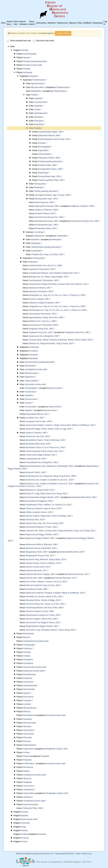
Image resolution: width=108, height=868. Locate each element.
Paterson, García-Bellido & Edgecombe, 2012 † (54, 273)
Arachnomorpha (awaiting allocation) (40, 362)
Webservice (63, 23)
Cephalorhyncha (36, 641)
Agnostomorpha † (38, 84)
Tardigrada (27, 782)
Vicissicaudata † (39, 258)
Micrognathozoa (30, 708)
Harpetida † (39, 106)
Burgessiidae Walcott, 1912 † (38, 414)
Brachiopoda (28, 634)
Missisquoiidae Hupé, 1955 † (47, 199)
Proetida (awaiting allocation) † (50, 162)
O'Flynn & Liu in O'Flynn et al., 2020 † (46, 447)
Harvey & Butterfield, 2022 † (41, 548)
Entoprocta (28, 678)
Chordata (27, 652)
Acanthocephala (30, 54)
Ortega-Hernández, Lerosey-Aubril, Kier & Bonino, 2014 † (59, 284)
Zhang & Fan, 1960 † (50, 217)
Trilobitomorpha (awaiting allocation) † (46, 247)
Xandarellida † (63, 236)
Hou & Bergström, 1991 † (42, 462)
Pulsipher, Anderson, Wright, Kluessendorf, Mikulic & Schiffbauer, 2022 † (61, 425)
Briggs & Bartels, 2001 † (41, 455)
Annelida (27, 69)
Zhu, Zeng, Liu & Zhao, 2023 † (48, 254)
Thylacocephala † (32, 381)
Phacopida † (39, 121)
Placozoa (27, 741)
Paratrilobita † (37, 91)
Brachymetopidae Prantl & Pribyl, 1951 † (54, 139)
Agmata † (27, 58)
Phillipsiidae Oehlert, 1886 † (49, 158)
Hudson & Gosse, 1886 (39, 611)
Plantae (24, 830)
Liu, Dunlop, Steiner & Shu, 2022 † (45, 597)
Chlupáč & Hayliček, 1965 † (45, 303)
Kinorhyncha (28, 697)
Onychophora (29, 730)
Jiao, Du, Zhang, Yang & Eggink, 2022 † (49, 277)
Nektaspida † (57, 239)
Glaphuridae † (44, 150)
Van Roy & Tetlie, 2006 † (45, 608)
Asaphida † (39, 98)
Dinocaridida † (31, 366)
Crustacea (34, 351)
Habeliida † (29, 395)
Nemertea (27, 726)
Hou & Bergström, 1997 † (44, 336)
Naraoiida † (36, 239)
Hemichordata (29, 689)
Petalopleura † (40, 236)
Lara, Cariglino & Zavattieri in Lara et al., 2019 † (50, 480)
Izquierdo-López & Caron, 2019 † (44, 509)
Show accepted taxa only (19, 41)
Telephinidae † (44, 173)
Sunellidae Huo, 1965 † (35, 418)
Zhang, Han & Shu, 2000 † (47, 317)
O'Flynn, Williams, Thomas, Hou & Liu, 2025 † (47, 582)
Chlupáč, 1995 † (39, 299)
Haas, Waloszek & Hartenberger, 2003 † (50, 466)
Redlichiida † (39, 188)
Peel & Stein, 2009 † (39, 421)
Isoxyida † (29, 403)
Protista (24, 834)
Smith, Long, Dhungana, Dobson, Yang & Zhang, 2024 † (51, 630)
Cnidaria (27, 656)
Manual (73, 23)
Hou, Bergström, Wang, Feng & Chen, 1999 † (51, 476)
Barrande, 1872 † (37, 571)
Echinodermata (29, 674)
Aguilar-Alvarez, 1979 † (39, 512)
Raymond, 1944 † (45, 202)
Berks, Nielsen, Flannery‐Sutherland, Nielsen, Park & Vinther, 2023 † (61, 340)
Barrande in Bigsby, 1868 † (41, 574)
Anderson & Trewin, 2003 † (42, 527)
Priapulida (45, 756)
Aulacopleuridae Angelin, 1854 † (51, 132)
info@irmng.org (87, 854)
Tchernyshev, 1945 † (44, 280)
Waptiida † (29, 410)
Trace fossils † (29, 786)
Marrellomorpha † (32, 373)
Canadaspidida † (32, 388)
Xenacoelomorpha (31, 804)
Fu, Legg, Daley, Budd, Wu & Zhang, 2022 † (47, 494)
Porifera (26, 752)
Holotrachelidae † (45, 154)
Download (97, 23)
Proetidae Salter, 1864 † (48, 165)
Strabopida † (33, 262)
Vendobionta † (29, 790)
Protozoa (42, 834)
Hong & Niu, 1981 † (42, 329)
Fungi (24, 827)
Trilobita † (35, 95)
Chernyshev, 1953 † (41, 291)
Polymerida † (39, 124)
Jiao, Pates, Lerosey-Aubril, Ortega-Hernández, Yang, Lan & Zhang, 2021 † (61, 531)
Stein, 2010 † (36, 520)
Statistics (52, 23)
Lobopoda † (28, 700)
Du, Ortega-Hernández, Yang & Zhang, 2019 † (52, 343)
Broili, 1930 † (38, 444)
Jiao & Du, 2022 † (38, 436)
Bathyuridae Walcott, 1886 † (49, 136)
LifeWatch (87, 23)
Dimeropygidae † (45, 147)
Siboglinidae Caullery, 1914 (56, 749)
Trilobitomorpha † (39, 80)
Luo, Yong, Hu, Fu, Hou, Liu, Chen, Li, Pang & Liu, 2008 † (57, 295)
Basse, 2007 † (46, 228)
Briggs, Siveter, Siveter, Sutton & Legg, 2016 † (49, 429)
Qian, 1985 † (47, 225)
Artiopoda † (34, 76)
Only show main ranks (43, 41)
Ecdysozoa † (34, 671)
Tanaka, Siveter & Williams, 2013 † (44, 563)
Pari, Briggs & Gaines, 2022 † (43, 623)
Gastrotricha (28, 682)
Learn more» (87, 862)
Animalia (25, 50)
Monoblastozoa (29, 715)
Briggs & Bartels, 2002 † (42, 535)
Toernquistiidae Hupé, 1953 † (50, 176)
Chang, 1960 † (47, 221)
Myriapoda (34, 358)
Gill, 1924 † (36, 459)
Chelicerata (34, 347)
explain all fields (63, 33)
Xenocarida (35, 384)
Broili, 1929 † (37, 552)
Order (31, 128)
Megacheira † (30, 377)
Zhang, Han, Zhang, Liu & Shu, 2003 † (46, 604)
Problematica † (29, 764)
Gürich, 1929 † (36, 472)
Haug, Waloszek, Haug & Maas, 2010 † (46, 559)
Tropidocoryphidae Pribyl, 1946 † (51, 180)
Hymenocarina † (56, 388)
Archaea (25, 812)
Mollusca (27, 712)
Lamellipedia (36, 369)
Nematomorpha (30, 723)
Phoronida (27, 738)
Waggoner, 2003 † (40, 501)
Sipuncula (27, 778)
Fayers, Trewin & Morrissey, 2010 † (46, 440)
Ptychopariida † (40, 184)
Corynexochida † (41, 102)
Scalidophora (35, 775)
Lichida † (38, 110)
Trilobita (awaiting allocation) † (46, 191)
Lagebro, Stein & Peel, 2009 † (42, 619)
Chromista (25, 823)
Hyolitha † (27, 693)
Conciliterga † (39, 232)
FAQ (79, 23)
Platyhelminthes (30, 745)
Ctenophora (28, 660)
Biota (29, 819)
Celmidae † (43, 143)
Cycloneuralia (35, 667)
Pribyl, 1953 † (33, 808)
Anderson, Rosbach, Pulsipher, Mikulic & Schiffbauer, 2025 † (56, 593)
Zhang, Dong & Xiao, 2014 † (45, 451)
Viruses (24, 842)
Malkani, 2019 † (46, 214)
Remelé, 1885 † (47, 206)
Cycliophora (28, 663)
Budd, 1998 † (37, 589)
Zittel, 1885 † (35, 578)
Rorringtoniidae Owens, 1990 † (51, 169)
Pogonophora (29, 749)
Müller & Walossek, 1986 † (42, 545)
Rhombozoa (28, 767)
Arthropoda (28, 72)
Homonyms (41, 23)
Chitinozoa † (28, 649)
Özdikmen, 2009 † (83, 206)
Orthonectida (29, 734)
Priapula (27, 756)
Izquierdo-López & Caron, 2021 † (43, 585)
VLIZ (52, 854)
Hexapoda (34, 355)
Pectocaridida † (31, 407)
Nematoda (27, 719)
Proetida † (38, 128)
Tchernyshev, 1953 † (42, 269)
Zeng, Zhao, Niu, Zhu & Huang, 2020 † (45, 523)
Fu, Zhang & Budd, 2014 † (40, 490)
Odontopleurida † (41, 113)
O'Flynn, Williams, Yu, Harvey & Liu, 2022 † (49, 505)
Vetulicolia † (28, 797)
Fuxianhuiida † (31, 392)
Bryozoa (27, 637)
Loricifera (27, 704)
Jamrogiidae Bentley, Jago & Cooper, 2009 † (53, 195)
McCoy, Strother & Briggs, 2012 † (44, 600)
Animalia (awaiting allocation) (35, 61)
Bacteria (25, 816)
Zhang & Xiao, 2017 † (41, 556)
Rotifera (26, 771)
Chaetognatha (29, 645)
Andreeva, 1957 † (40, 288)
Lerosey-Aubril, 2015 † (38, 567)
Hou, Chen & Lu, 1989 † (46, 265)
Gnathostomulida (30, 686)
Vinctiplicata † (35, 801)
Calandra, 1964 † (37, 433)
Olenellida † (39, 117)
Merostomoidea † (38, 87)
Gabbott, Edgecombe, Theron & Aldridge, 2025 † (49, 516)
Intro (3, 23)
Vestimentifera (29, 793)
